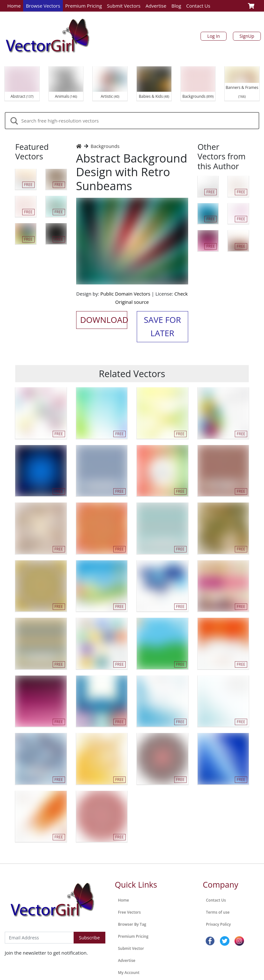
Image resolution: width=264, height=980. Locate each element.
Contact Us (198, 6)
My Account (129, 973)
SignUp (247, 36)
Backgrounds (105, 146)
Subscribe (89, 938)
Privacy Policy (218, 924)
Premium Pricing (84, 6)
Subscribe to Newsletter (31, 925)
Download (104, 320)
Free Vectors (129, 912)
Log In (213, 36)
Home (14, 6)
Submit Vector (131, 948)
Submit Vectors (124, 6)
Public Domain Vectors (125, 294)
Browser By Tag (132, 924)
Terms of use (218, 912)
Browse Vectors (43, 6)
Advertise (156, 6)
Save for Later (162, 326)
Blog (176, 6)
